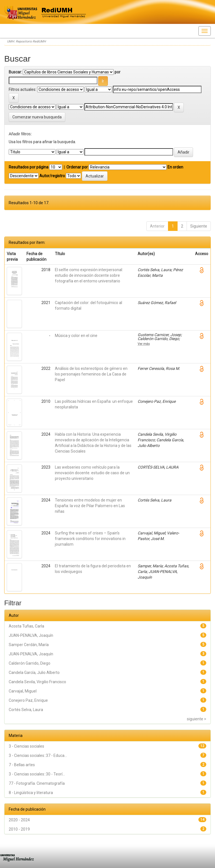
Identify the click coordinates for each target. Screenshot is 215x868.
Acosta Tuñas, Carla (26, 626)
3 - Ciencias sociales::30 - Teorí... (37, 774)
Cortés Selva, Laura (26, 710)
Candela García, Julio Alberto (34, 673)
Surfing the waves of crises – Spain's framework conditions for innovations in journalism (90, 539)
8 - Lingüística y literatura (31, 793)
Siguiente (199, 226)
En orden (175, 167)
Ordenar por (77, 167)
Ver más (144, 344)
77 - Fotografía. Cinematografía (37, 783)
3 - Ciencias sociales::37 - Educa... (38, 755)
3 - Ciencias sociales (26, 746)
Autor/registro (52, 176)
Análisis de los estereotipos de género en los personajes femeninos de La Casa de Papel (91, 374)
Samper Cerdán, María (29, 645)
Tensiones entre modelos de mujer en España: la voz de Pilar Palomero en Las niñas (90, 506)
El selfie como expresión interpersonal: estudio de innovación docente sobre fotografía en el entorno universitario (89, 275)
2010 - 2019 (19, 829)
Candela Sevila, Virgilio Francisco (37, 682)
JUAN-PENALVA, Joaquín (31, 635)
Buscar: (15, 72)
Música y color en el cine (76, 336)
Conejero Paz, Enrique (28, 700)
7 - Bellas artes (22, 765)
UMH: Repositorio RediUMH (26, 41)
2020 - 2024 (19, 820)
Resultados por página (29, 167)
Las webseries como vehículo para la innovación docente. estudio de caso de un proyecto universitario (92, 473)
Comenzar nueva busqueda (37, 117)
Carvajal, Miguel (23, 691)
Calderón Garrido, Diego (30, 663)
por (117, 72)
